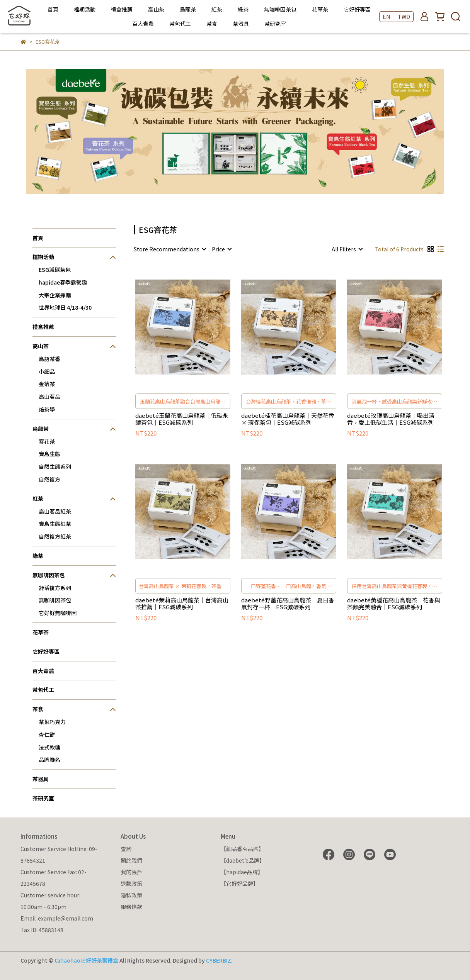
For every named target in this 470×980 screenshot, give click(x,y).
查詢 (126, 849)
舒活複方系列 (55, 588)
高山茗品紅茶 (55, 511)
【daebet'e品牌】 (243, 860)
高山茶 (156, 9)
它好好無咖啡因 (58, 613)
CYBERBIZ (219, 960)
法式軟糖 (49, 747)
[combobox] (170, 249)
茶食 (212, 24)
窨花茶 (47, 441)
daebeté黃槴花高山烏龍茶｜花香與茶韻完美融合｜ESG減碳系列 (394, 604)
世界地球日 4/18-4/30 (65, 307)
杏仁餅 (47, 734)
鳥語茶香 (49, 359)
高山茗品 (49, 397)
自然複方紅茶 (55, 536)
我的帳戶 (131, 872)
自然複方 (49, 479)
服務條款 (131, 907)
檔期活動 (85, 9)
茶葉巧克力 (52, 722)
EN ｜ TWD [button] (396, 17)
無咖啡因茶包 (280, 9)
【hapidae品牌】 (242, 872)
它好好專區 (357, 9)
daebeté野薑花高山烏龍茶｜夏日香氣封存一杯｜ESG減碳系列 (288, 604)
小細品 (47, 371)
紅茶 (217, 9)
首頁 (53, 9)
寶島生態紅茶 (55, 524)
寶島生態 (49, 454)
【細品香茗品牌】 (242, 849)
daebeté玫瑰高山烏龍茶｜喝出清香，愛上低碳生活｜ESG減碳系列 (391, 419)
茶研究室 (275, 24)
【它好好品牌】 (240, 883)
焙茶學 (47, 409)
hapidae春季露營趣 (63, 282)
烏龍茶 (188, 9)
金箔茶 (47, 384)
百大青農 (143, 24)
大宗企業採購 (55, 295)
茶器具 (241, 24)
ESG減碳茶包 (55, 270)
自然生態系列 (55, 466)
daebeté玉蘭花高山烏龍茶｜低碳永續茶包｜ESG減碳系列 (182, 419)
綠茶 (243, 9)
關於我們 (131, 860)
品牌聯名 (49, 760)
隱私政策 (131, 895)
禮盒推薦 (122, 9)
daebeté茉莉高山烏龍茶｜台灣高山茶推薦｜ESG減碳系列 (182, 604)
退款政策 (131, 883)
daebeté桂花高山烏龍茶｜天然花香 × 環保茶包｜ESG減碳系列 (288, 419)
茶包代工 (180, 24)
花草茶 (320, 9)
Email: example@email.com (57, 918)
